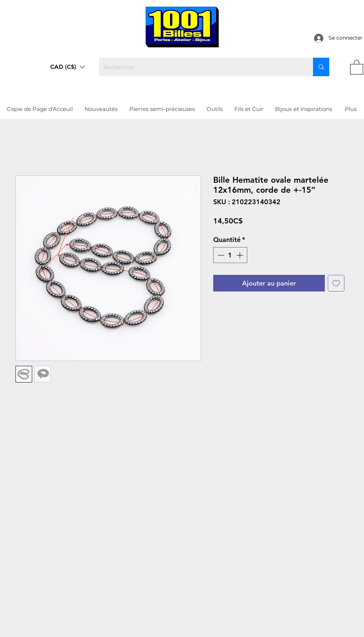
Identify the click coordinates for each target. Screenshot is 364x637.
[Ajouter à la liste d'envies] (336, 283)
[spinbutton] (230, 255)
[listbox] (68, 67)
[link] (357, 67)
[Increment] (240, 255)
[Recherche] (200, 67)
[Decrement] (220, 255)
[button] (68, 67)
